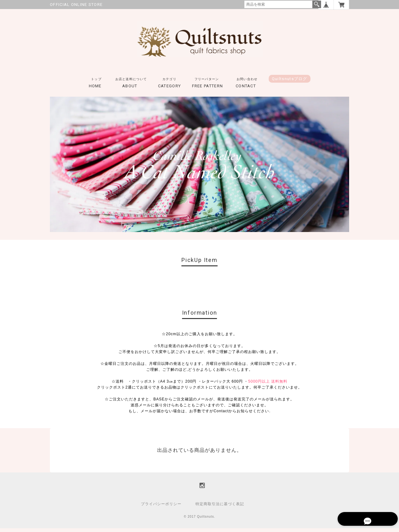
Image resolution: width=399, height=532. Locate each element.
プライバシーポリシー (161, 508)
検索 (317, 4)
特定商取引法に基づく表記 (220, 508)
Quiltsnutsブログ (290, 82)
